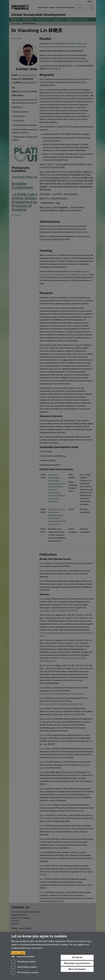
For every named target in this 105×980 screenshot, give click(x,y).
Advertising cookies (24, 967)
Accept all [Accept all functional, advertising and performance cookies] (77, 957)
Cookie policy (18, 953)
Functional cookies (24, 962)
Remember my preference (77, 963)
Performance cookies (25, 973)
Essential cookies (23, 956)
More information (77, 969)
